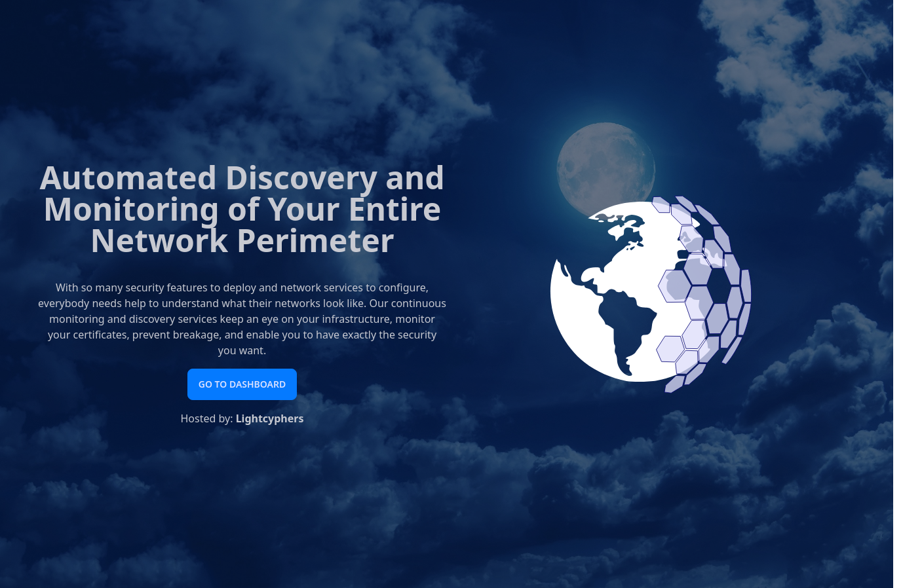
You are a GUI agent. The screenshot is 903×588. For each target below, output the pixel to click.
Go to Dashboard (242, 384)
